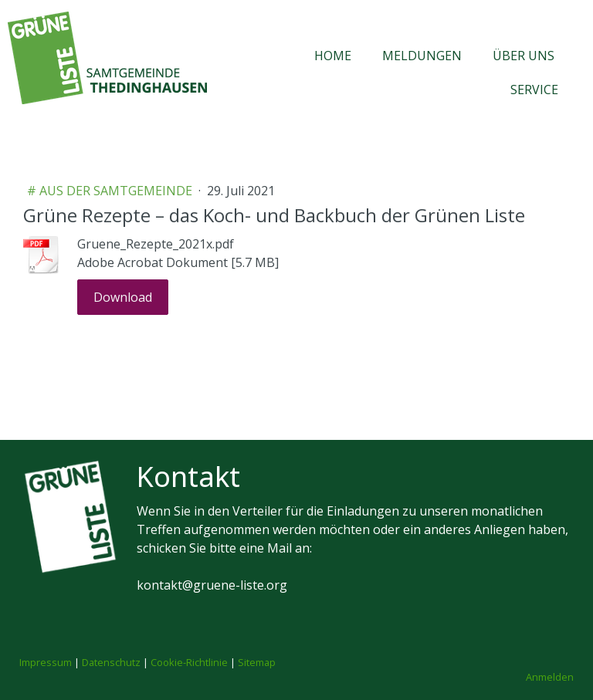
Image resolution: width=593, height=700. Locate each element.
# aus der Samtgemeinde (111, 191)
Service (534, 90)
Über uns (524, 56)
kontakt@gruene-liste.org (212, 585)
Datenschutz (111, 662)
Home (333, 56)
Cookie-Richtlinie (189, 662)
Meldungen (422, 56)
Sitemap (257, 662)
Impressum (46, 662)
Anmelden (550, 677)
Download (123, 297)
